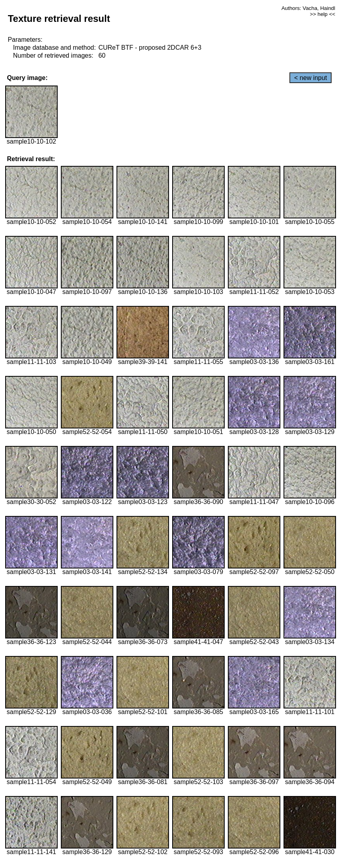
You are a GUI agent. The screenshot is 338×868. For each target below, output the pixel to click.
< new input (311, 78)
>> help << (322, 14)
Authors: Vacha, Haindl (308, 8)
